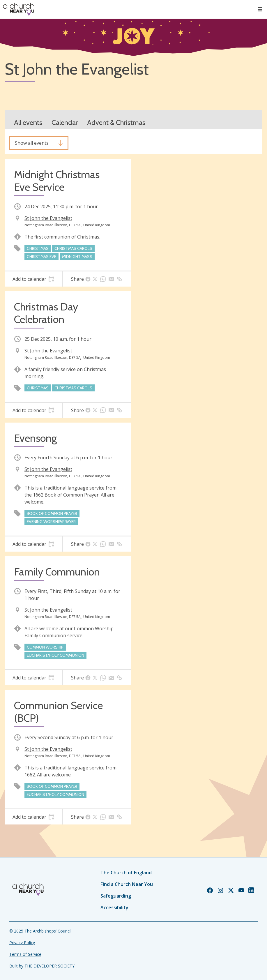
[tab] (33, 279)
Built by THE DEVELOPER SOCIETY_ (43, 966)
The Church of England (126, 873)
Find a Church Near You (127, 884)
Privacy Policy (22, 943)
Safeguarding (116, 896)
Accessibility (114, 907)
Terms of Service (25, 954)
